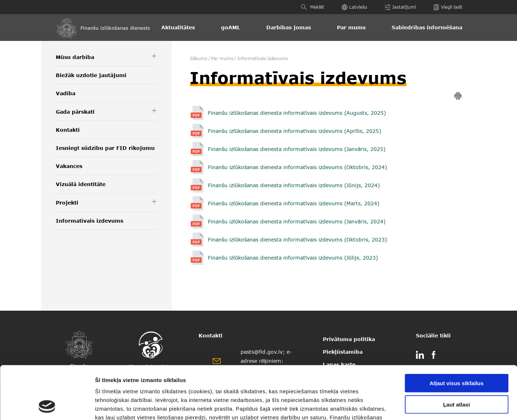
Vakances (69, 166)
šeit (196, 376)
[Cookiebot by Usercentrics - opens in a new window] (47, 406)
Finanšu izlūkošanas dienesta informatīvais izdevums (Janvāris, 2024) (297, 221)
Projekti (67, 203)
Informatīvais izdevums (89, 221)
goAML (231, 27)
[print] (458, 97)
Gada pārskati (75, 112)
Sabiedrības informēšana (427, 27)
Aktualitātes (178, 27)
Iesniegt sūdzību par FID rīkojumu (105, 148)
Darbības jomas (289, 27)
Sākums (199, 58)
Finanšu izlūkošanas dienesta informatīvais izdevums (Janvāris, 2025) (297, 149)
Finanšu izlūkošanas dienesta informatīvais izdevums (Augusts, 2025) (297, 113)
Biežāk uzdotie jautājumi (91, 75)
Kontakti (68, 130)
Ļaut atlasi (456, 355)
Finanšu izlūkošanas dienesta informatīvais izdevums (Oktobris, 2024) (297, 167)
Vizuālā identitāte (81, 184)
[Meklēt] (305, 7)
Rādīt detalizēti (391, 406)
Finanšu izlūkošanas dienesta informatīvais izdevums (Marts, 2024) (294, 203)
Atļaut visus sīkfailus (456, 333)
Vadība (66, 93)
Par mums (351, 27)
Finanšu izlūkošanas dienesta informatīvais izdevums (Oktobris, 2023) (298, 240)
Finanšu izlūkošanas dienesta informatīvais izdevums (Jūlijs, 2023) (294, 258)
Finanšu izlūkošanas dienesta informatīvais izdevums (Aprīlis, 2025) (295, 131)
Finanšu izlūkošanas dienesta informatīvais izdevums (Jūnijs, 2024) (294, 185)
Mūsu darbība (75, 57)
